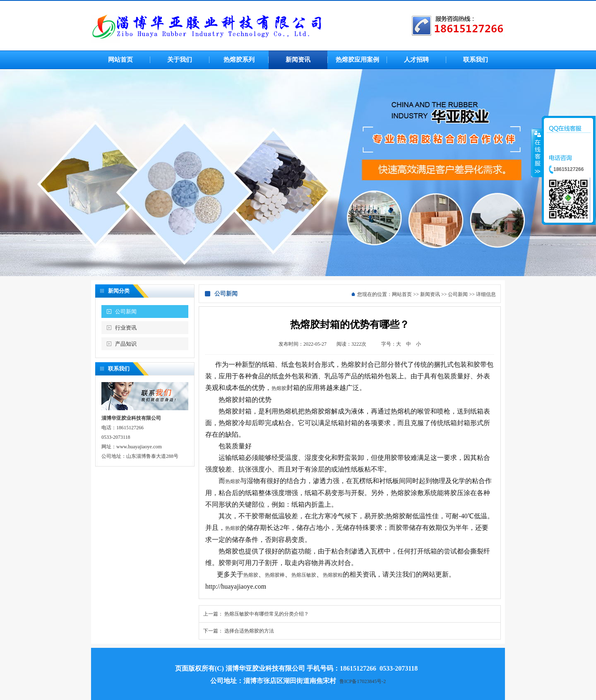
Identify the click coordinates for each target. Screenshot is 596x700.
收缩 (537, 153)
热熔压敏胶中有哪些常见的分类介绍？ (267, 614)
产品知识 (126, 344)
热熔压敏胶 (304, 575)
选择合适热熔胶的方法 (249, 631)
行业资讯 (126, 328)
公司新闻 (126, 312)
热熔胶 (279, 388)
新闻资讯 (430, 294)
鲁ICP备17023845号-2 (363, 681)
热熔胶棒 (275, 575)
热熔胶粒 (333, 575)
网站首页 (402, 294)
